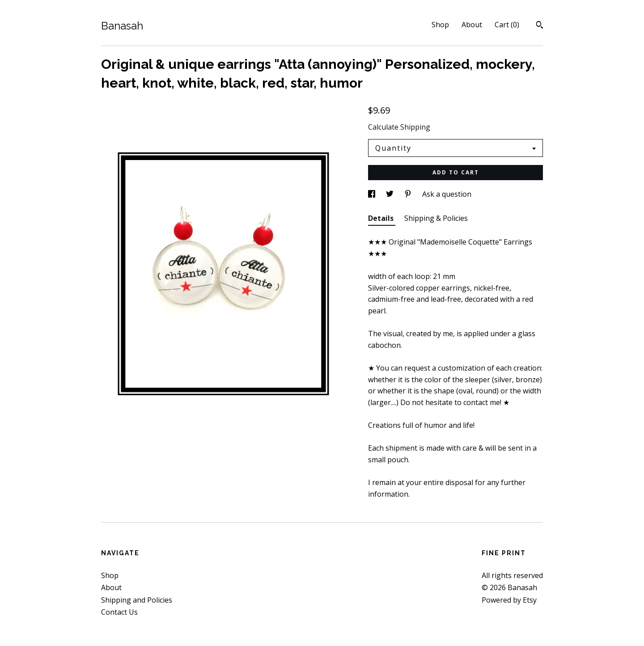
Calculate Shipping (399, 127)
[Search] (540, 26)
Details (382, 218)
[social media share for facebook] (373, 194)
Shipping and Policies (137, 600)
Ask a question (447, 194)
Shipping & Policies (436, 218)
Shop (440, 25)
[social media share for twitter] (391, 194)
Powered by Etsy (509, 600)
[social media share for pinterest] (409, 194)
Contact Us (119, 612)
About (472, 25)
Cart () (507, 25)
